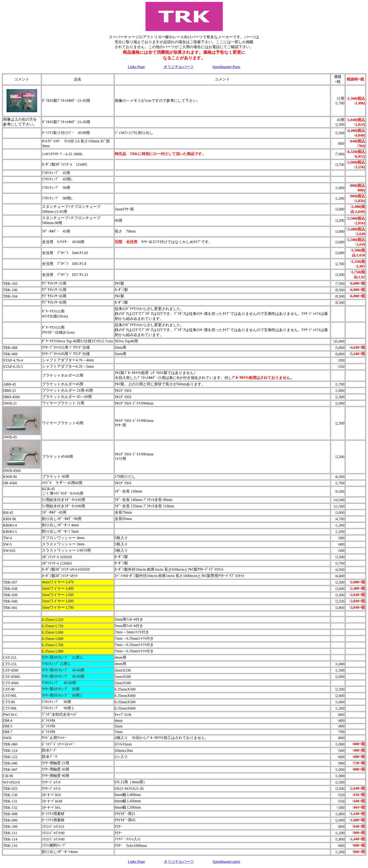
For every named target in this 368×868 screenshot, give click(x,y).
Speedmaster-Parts (226, 67)
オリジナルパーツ (179, 67)
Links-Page (136, 67)
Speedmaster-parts (226, 862)
